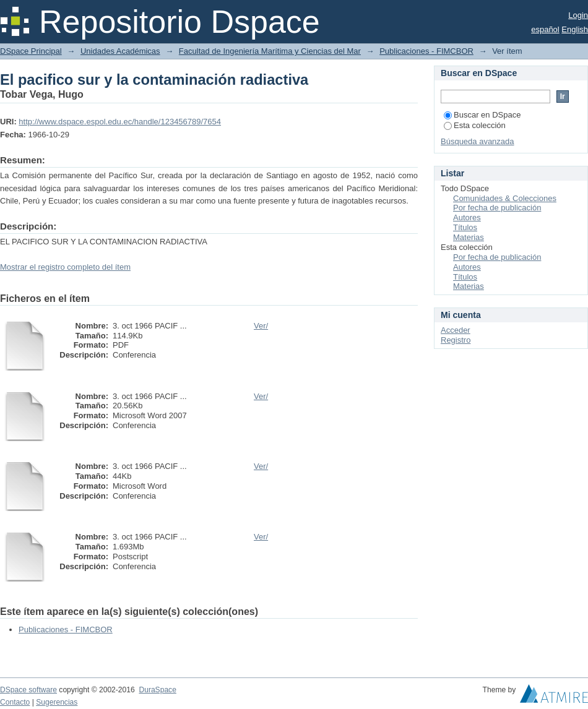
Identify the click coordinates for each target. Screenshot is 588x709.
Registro (456, 340)
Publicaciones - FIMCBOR (426, 51)
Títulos (465, 227)
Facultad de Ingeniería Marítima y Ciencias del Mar (270, 51)
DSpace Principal (31, 51)
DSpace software (28, 690)
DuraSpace (157, 690)
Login (578, 15)
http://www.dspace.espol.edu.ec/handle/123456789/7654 (120, 122)
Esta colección (475, 125)
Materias (469, 237)
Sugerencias (57, 702)
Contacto (15, 702)
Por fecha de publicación (497, 208)
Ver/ (261, 326)
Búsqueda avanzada (478, 141)
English (575, 29)
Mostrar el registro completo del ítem (65, 267)
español (545, 29)
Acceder (456, 330)
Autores (467, 217)
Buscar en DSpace (482, 115)
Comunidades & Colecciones (505, 198)
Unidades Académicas (120, 51)
